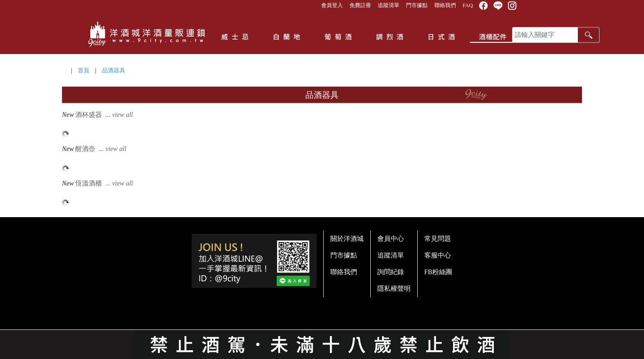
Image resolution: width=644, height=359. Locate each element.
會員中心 (391, 239)
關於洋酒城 (347, 239)
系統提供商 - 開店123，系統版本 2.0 (322, 354)
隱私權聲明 (394, 288)
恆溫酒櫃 (105, 183)
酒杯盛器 (105, 115)
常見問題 (438, 239)
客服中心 (438, 255)
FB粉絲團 (438, 272)
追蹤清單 (389, 5)
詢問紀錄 (391, 272)
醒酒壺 (102, 149)
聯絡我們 (445, 5)
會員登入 (332, 5)
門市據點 (417, 5)
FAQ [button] (468, 5)
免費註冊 (360, 5)
